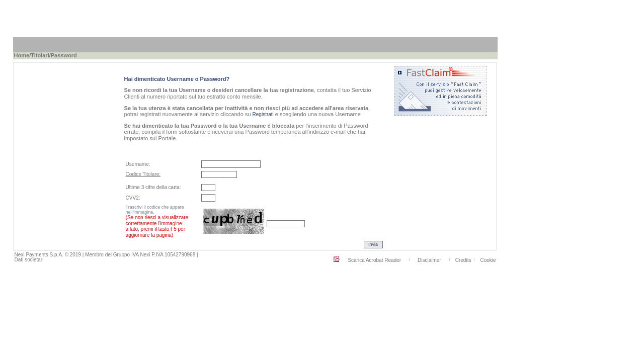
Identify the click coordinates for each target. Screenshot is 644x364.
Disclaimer (429, 260)
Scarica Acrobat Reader (374, 260)
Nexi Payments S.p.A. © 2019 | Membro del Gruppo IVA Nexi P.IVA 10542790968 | (106, 255)
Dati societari (29, 260)
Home (22, 55)
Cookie (488, 260)
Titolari (40, 55)
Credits (463, 260)
